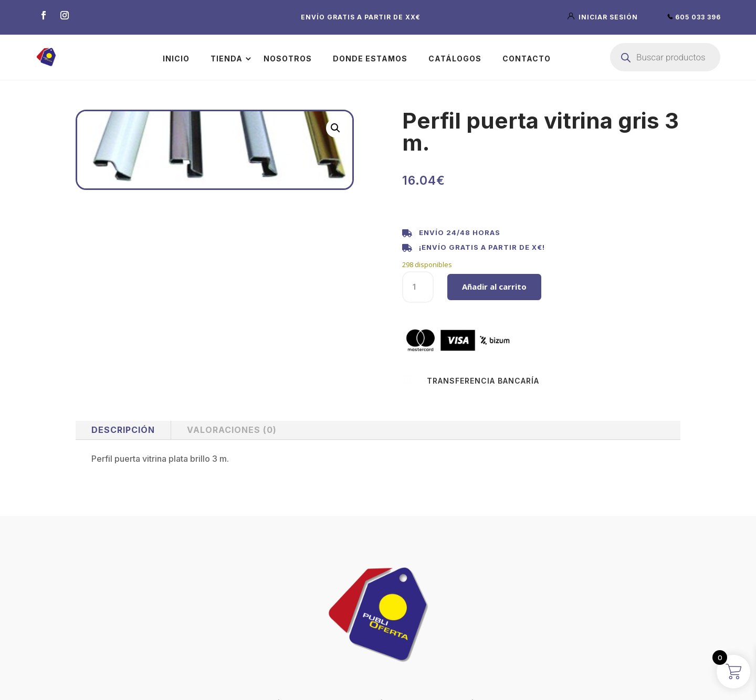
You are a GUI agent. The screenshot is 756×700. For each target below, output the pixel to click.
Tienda (227, 59)
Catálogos (455, 59)
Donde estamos (370, 59)
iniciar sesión (604, 17)
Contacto (527, 59)
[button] (335, 128)
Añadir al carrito (494, 287)
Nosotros (288, 59)
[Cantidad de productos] (418, 287)
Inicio (176, 59)
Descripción (123, 430)
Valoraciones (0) (232, 430)
